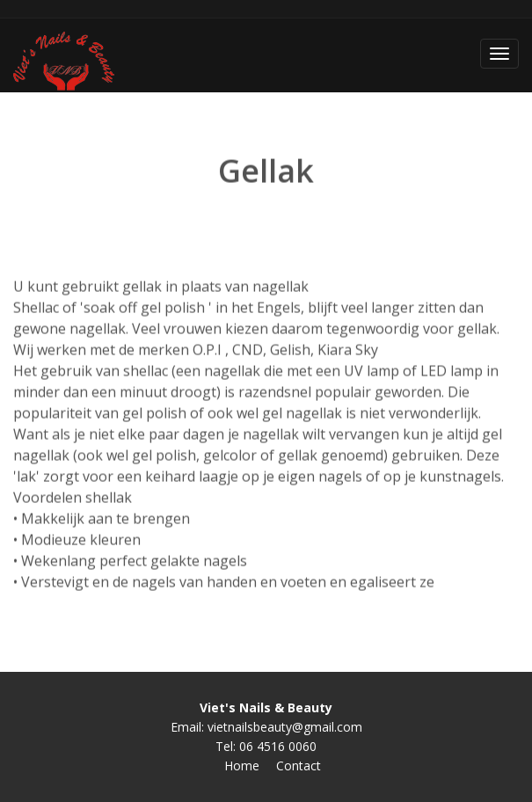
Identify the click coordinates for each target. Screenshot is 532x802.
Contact (299, 766)
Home (242, 766)
